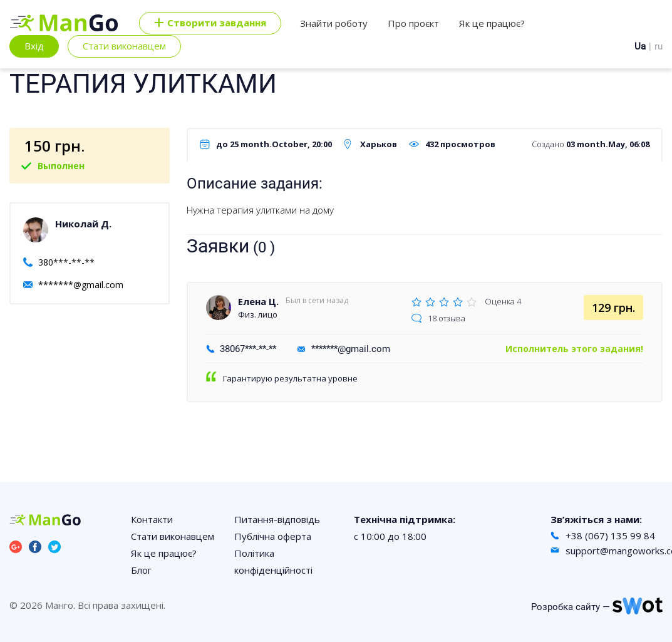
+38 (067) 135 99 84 (610, 536)
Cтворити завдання (210, 23)
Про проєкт (413, 23)
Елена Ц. (258, 301)
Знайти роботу (334, 23)
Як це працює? (492, 23)
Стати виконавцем (124, 46)
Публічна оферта (273, 536)
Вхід (34, 46)
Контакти (152, 519)
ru (659, 46)
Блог (141, 570)
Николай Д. (83, 224)
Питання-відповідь (277, 519)
